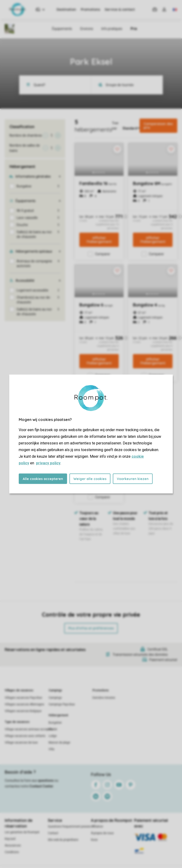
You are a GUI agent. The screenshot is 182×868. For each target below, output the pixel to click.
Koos (94, 840)
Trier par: (115, 126)
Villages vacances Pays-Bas (23, 698)
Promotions (90, 9)
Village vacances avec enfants (25, 736)
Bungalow (55, 723)
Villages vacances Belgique (23, 711)
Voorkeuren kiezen (133, 479)
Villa (51, 749)
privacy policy (48, 463)
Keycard (10, 839)
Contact (53, 833)
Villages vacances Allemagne (24, 704)
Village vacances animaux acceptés (29, 729)
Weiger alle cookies (90, 479)
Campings (55, 690)
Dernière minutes (104, 698)
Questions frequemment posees (69, 826)
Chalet (53, 729)
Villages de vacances (19, 690)
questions (46, 780)
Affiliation (97, 826)
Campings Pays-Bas (62, 704)
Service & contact (120, 9)
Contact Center (41, 786)
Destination (66, 9)
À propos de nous (102, 833)
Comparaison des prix (158, 126)
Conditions (12, 852)
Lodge (53, 736)
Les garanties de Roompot (22, 832)
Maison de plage (59, 743)
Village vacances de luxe (21, 743)
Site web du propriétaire (63, 840)
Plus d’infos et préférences (91, 628)
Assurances (13, 845)
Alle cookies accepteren (43, 479)
